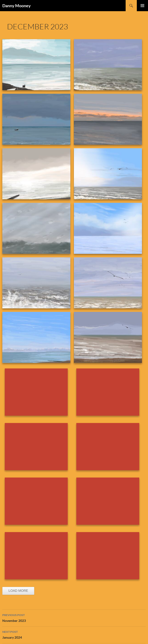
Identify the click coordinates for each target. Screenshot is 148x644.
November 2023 (74, 617)
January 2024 (74, 634)
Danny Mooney (17, 6)
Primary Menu (142, 6)
